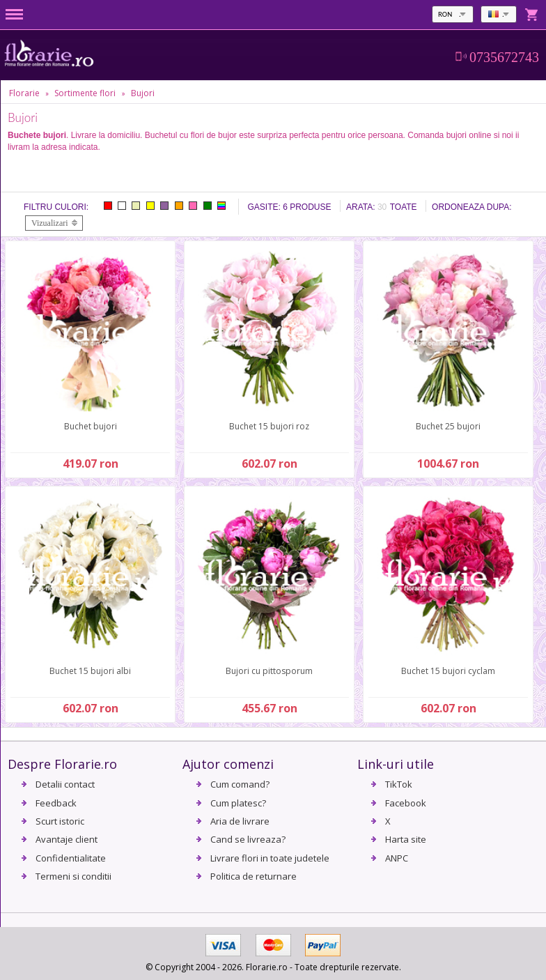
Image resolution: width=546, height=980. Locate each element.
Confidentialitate (71, 858)
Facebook (406, 803)
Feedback (56, 803)
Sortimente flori (85, 93)
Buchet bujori (91, 426)
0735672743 (504, 57)
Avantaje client (67, 839)
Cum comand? (240, 784)
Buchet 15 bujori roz (269, 426)
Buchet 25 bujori (448, 426)
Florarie (24, 93)
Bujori (143, 93)
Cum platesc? (238, 803)
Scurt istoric (60, 821)
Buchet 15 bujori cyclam (448, 671)
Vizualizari (50, 223)
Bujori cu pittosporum (269, 671)
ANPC (397, 858)
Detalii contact (65, 784)
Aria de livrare (240, 821)
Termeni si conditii (73, 876)
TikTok (399, 784)
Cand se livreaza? (248, 839)
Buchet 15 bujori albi (90, 671)
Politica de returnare (253, 876)
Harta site (406, 839)
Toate (404, 207)
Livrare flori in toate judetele (270, 858)
